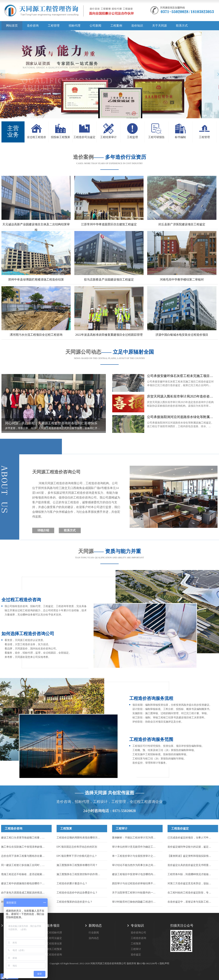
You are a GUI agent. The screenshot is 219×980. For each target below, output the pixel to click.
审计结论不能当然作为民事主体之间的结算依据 (135, 865)
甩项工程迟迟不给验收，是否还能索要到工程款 (24, 874)
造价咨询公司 (138, 933)
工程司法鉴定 (54, 938)
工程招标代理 (54, 933)
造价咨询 (33, 26)
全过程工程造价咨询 (21, 600)
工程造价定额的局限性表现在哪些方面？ (80, 838)
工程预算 (66, 828)
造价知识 (137, 26)
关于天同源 (159, 26)
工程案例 (116, 26)
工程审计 (122, 828)
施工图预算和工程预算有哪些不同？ (77, 865)
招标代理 (75, 26)
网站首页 (12, 26)
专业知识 (137, 926)
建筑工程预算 (54, 949)
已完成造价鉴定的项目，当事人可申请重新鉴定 (191, 838)
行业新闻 (94, 933)
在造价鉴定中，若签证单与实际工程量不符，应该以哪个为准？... (191, 902)
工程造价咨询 (14, 828)
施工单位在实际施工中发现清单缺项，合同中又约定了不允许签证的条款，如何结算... (24, 847)
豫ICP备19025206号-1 (148, 963)
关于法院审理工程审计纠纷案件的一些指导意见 (135, 893)
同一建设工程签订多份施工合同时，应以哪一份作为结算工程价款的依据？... (24, 865)
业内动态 (94, 938)
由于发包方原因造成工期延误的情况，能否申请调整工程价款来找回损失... (24, 893)
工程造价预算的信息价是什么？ (75, 902)
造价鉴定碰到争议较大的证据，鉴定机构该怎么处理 (191, 847)
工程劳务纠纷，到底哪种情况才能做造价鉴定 (191, 874)
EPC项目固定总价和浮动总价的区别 (77, 847)
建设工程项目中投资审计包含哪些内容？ (135, 874)
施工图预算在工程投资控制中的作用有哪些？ (80, 874)
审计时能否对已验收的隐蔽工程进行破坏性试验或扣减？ (135, 902)
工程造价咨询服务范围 (151, 739)
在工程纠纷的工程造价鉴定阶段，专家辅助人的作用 (191, 893)
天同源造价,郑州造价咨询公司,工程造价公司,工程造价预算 (69, 12)
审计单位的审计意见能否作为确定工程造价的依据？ (135, 847)
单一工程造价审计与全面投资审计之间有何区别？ (135, 856)
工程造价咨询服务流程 (151, 698)
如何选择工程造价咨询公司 (28, 634)
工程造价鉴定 (180, 828)
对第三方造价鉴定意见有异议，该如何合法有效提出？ (191, 883)
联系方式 (182, 26)
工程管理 (54, 26)
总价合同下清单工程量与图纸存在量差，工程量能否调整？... (24, 856)
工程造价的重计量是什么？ (72, 883)
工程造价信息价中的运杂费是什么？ (77, 893)
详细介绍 (43, 530)
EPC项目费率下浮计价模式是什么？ (77, 856)
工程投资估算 (54, 944)
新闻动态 (95, 926)
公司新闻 (95, 26)
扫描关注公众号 (182, 926)
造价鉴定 (136, 955)
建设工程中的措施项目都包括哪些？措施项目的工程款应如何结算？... (24, 883)
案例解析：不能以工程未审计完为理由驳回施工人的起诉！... (135, 838)
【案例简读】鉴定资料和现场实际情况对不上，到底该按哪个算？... (191, 856)
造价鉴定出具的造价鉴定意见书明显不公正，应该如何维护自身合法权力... (191, 865)
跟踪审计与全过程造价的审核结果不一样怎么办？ (135, 883)
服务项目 (53, 926)
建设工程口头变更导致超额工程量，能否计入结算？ (24, 838)
